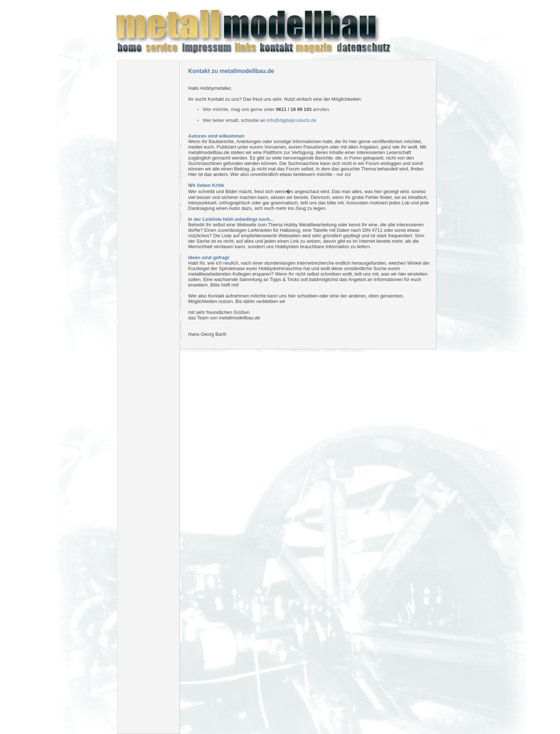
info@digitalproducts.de (291, 120)
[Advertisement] (148, 175)
